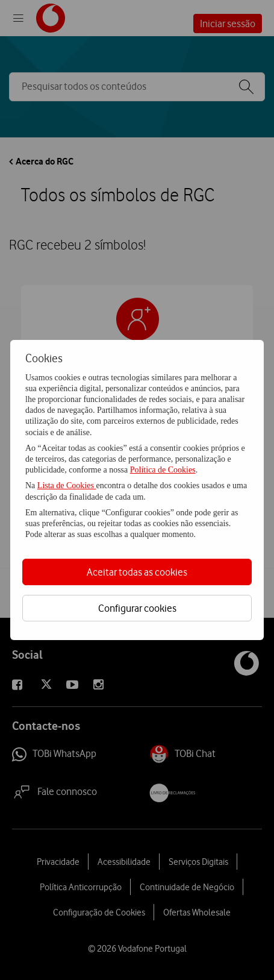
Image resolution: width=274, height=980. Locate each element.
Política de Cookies (163, 470)
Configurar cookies (137, 608)
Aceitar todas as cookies (137, 572)
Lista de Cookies (67, 485)
